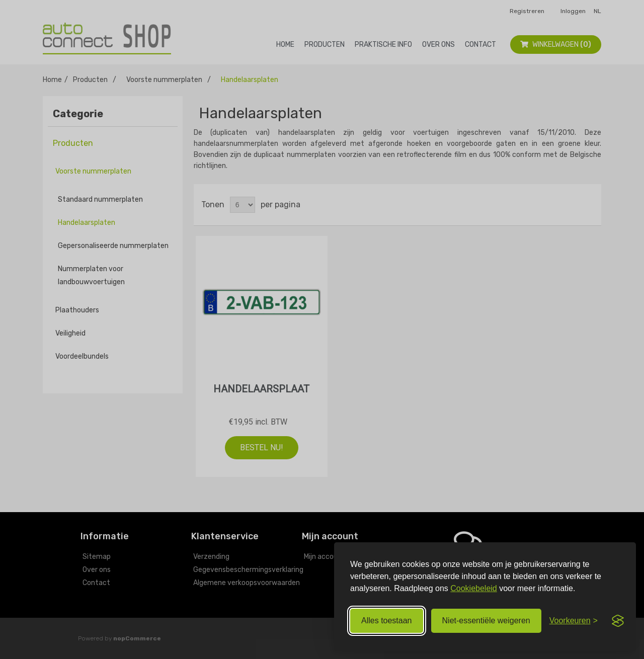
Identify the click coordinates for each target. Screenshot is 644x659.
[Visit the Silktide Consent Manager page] (618, 621)
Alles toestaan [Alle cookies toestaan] (387, 621)
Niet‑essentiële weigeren (486, 621)
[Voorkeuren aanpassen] (574, 621)
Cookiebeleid (474, 588)
